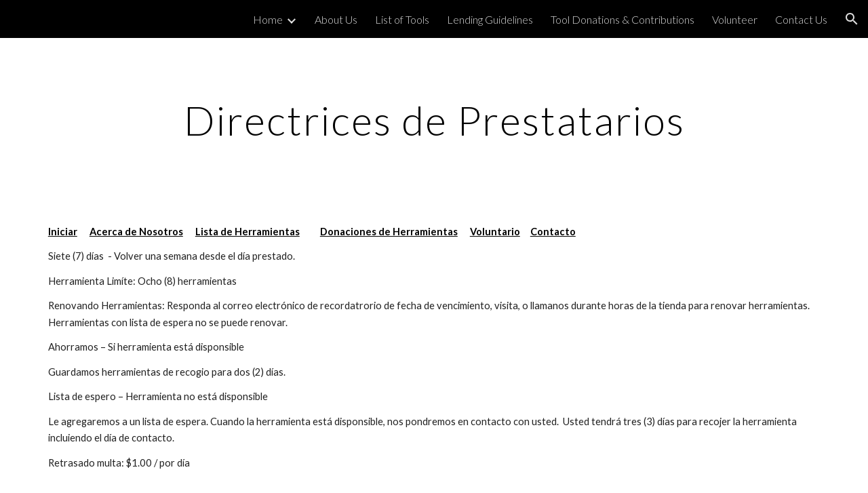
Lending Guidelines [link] (490, 19)
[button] (852, 19)
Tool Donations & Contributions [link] (623, 19)
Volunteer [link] (735, 19)
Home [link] (268, 19)
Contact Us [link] (801, 19)
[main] (434, 120)
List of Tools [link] (402, 19)
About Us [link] (336, 19)
